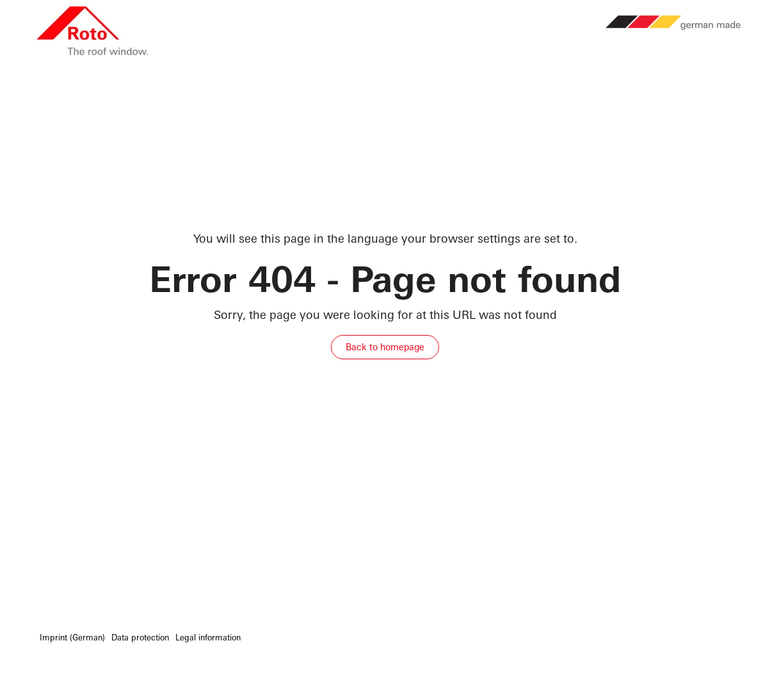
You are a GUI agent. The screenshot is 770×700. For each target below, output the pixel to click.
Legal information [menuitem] (208, 638)
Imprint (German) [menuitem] (72, 638)
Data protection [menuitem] (140, 638)
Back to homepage (385, 347)
